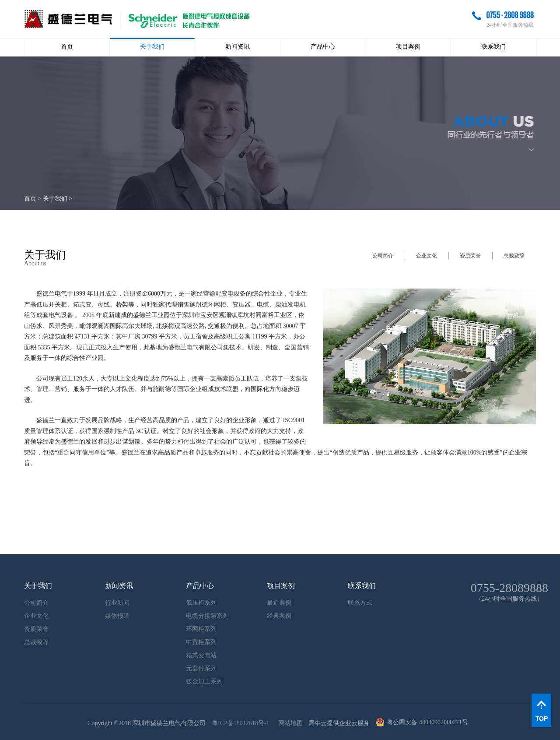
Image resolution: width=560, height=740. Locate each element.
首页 (67, 47)
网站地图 (289, 723)
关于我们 (55, 199)
